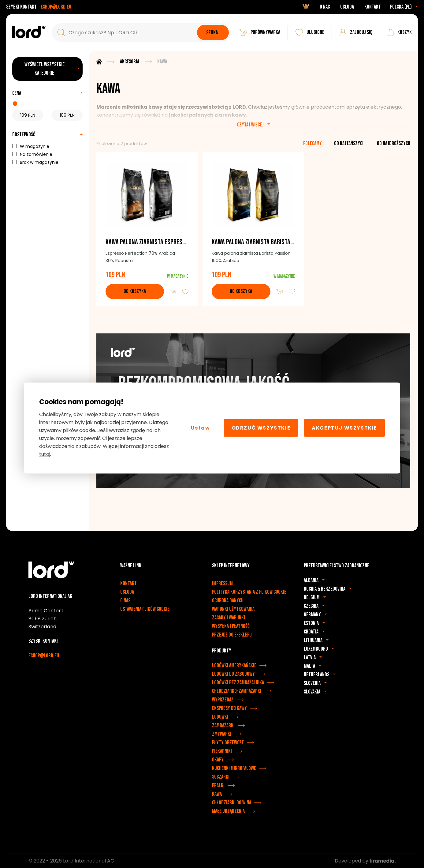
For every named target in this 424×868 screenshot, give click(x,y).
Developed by (365, 861)
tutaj (45, 454)
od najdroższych (394, 143)
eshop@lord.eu (56, 7)
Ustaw (201, 428)
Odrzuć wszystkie (261, 428)
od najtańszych (349, 143)
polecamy (312, 143)
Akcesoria (130, 62)
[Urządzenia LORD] (29, 32)
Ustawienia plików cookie (145, 609)
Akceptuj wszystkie (344, 428)
